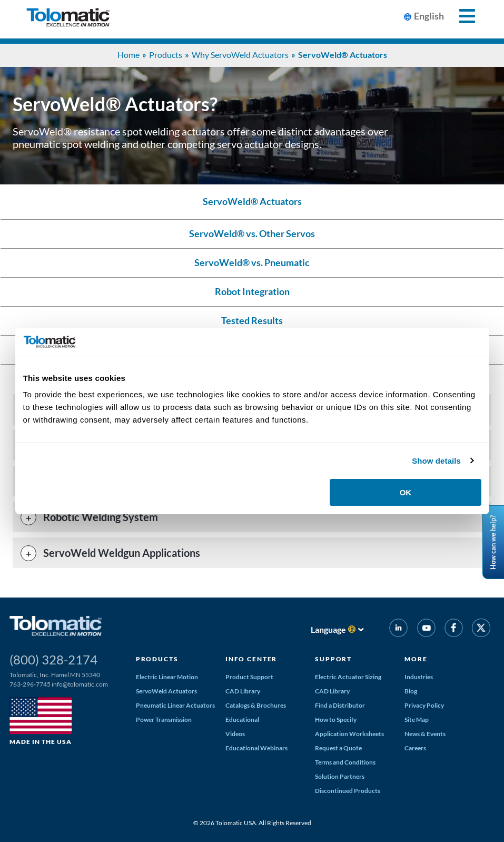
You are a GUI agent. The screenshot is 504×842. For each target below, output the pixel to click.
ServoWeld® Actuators (252, 202)
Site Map (417, 719)
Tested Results (252, 321)
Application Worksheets (349, 734)
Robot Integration (252, 292)
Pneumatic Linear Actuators (175, 705)
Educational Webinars (256, 748)
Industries (419, 677)
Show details (436, 461)
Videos (235, 734)
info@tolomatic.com (80, 684)
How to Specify (336, 719)
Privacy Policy (424, 705)
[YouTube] (426, 630)
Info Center (251, 659)
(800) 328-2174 (53, 659)
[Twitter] (481, 630)
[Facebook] (454, 630)
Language (328, 629)
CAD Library (243, 691)
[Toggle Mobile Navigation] (461, 16)
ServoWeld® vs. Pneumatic (252, 263)
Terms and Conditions (345, 762)
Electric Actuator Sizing (348, 677)
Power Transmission (164, 719)
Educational (242, 719)
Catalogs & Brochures (256, 705)
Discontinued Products (348, 791)
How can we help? (493, 542)
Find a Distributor (340, 705)
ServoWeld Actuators (166, 691)
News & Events (425, 734)
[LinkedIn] (398, 630)
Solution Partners (340, 776)
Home (129, 55)
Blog (411, 691)
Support (333, 659)
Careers (415, 748)
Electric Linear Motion (167, 677)
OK (406, 492)
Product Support (249, 677)
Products (166, 55)
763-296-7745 (30, 684)
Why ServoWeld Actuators (240, 55)
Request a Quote (338, 748)
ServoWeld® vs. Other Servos (252, 234)
